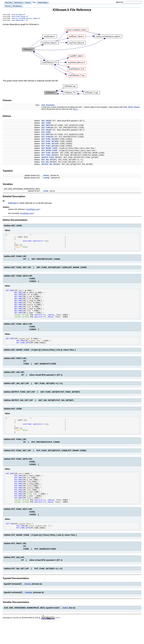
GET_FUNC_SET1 (49, 145)
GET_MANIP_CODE (49, 149)
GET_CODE (46, 124)
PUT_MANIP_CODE (49, 152)
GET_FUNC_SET (48, 154)
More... (76, 110)
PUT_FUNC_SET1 (49, 147)
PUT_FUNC (46, 138)
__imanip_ (46, 176)
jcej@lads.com (33, 210)
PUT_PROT (46, 135)
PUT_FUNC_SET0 (49, 142)
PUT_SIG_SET (47, 163)
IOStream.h (13, 204)
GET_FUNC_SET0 (49, 140)
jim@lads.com (27, 214)
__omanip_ (46, 179)
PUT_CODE (46, 133)
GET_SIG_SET (47, 161)
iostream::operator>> (34, 244)
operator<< (40, 520)
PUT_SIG (45, 131)
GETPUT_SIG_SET (49, 165)
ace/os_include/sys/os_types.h (26, 19)
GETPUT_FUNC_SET (50, 158)
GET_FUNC (46, 129)
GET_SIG (45, 122)
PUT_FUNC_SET (48, 156)
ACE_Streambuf (48, 106)
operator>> (40, 324)
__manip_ (45, 192)
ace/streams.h (18, 15)
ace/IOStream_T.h (20, 21)
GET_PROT (46, 126)
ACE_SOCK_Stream (131, 108)
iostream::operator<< (34, 437)
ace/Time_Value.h (20, 17)
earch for (119, 2)
